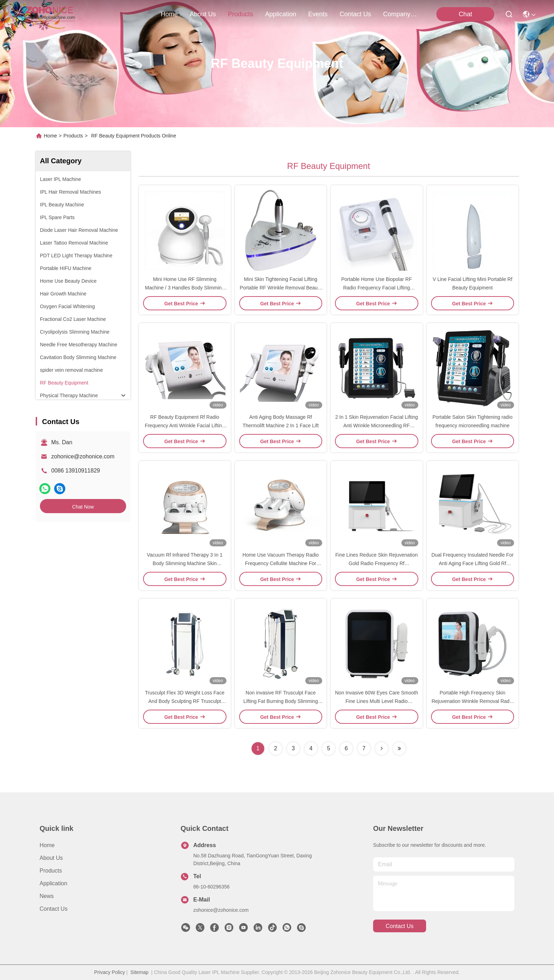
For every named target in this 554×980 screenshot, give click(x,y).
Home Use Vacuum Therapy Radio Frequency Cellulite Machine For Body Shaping (281, 563)
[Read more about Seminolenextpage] (382, 749)
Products (73, 136)
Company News (400, 14)
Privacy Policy (110, 972)
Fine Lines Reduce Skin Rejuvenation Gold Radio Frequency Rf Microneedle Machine (376, 563)
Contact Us (54, 909)
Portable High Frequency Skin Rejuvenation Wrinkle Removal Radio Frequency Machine (472, 701)
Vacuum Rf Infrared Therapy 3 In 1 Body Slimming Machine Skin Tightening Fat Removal (185, 563)
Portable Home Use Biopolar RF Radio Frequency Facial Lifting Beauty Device (377, 288)
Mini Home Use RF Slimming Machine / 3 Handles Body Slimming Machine (185, 288)
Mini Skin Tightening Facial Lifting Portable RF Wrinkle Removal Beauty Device (281, 288)
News (47, 896)
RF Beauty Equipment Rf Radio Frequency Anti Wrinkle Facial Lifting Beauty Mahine (185, 426)
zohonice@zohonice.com (83, 456)
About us (51, 858)
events (318, 14)
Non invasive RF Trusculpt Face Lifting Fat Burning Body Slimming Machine (281, 701)
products (240, 14)
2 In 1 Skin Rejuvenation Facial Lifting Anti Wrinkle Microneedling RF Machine (377, 426)
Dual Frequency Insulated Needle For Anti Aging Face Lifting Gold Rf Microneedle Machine (473, 563)
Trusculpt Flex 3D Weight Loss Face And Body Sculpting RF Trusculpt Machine (185, 701)
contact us (355, 14)
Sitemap (139, 972)
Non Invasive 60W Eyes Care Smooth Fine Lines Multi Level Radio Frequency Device (376, 701)
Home (169, 14)
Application (53, 883)
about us (203, 14)
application (281, 14)
